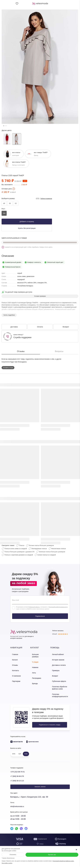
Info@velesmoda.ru (19, 801)
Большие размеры (38, 654)
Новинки (34, 664)
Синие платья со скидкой (47, 555)
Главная (13, 654)
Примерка (56, 668)
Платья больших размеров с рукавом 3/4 (19, 552)
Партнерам (14, 678)
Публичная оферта (59, 678)
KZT (20, 749)
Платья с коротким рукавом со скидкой (19, 555)
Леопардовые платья (39, 549)
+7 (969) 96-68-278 (19, 771)
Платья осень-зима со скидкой (16, 549)
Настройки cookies (7, 863)
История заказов (58, 659)
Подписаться (40, 616)
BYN (14, 749)
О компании (14, 673)
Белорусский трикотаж (17, 636)
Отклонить (13, 855)
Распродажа (35, 673)
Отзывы (13, 664)
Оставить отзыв (8, 368)
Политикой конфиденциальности (58, 607)
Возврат (55, 673)
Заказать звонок (40, 781)
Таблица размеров (44, 199)
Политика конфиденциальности (60, 691)
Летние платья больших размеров (41, 545)
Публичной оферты (34, 607)
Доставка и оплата (59, 664)
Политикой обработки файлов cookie (63, 861)
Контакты (14, 668)
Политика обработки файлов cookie (59, 684)
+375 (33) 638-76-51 (19, 766)
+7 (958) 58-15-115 (19, 775)
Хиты (33, 668)
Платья (22, 545)
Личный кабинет (58, 654)
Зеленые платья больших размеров (52, 552)
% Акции (34, 659)
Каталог (13, 659)
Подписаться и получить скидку (47, 720)
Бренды (34, 678)
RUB (26, 749)
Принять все (52, 855)
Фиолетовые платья (59, 549)
